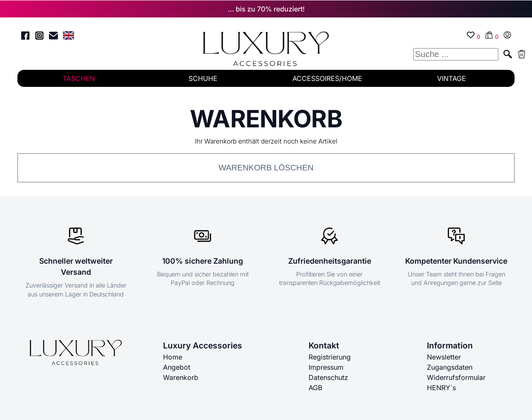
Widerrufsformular (456, 377)
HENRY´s (441, 388)
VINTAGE (452, 78)
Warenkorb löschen (266, 168)
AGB (315, 388)
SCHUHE (203, 78)
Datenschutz (328, 377)
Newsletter (444, 357)
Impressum (326, 367)
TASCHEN (79, 78)
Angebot (177, 367)
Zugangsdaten (450, 367)
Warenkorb (181, 377)
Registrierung (330, 357)
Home (173, 357)
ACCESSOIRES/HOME (327, 78)
